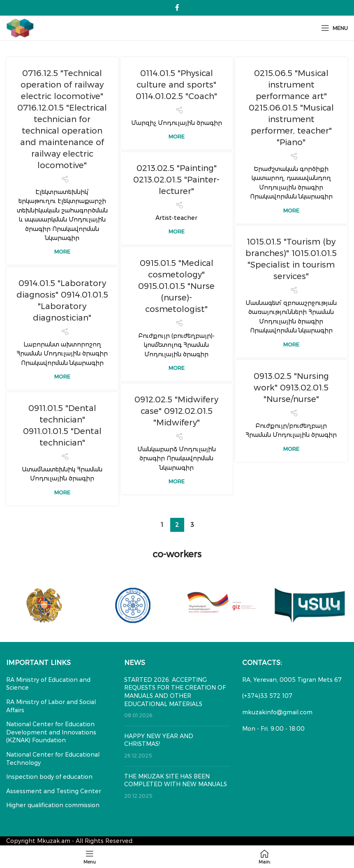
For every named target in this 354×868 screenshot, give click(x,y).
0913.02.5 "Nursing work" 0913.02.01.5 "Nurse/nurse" (291, 388)
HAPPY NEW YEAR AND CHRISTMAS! (159, 740)
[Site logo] (20, 28)
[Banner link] (44, 605)
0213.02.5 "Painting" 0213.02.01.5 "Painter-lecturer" (176, 180)
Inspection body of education (49, 777)
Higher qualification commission (53, 805)
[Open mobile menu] (334, 28)
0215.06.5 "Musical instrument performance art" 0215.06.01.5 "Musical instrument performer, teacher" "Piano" (291, 108)
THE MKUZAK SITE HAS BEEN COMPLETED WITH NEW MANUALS (176, 780)
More (62, 252)
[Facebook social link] (177, 8)
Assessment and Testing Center (54, 791)
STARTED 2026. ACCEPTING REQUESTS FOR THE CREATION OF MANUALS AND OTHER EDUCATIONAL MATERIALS (175, 692)
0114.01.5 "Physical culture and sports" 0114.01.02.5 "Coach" (176, 85)
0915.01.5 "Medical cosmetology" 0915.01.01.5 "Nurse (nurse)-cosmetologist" (176, 286)
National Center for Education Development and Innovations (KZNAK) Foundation (51, 732)
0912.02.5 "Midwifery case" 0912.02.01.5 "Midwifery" (176, 411)
